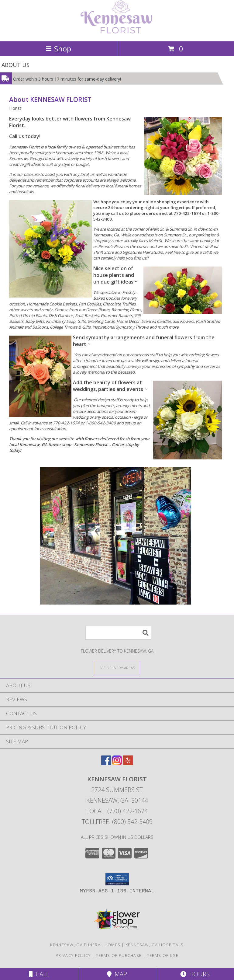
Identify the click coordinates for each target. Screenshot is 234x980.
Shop (58, 49)
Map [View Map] (117, 974)
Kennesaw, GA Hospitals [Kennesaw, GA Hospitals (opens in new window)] (155, 945)
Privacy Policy (73, 955)
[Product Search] (118, 633)
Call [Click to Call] (39, 974)
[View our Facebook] (106, 763)
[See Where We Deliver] (117, 668)
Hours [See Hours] (195, 974)
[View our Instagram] (117, 763)
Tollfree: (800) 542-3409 (117, 822)
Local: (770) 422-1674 (117, 811)
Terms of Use (163, 955)
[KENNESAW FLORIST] (117, 32)
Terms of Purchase (119, 955)
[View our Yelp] (128, 763)
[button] (117, 879)
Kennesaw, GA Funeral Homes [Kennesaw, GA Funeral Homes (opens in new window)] (85, 945)
